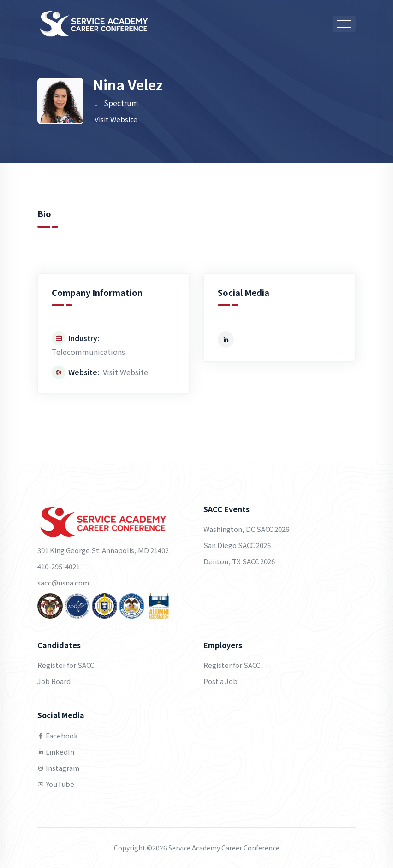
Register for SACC (66, 665)
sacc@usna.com (63, 582)
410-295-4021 (59, 566)
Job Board (54, 681)
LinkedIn (56, 752)
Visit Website (116, 119)
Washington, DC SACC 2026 (246, 529)
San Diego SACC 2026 (237, 545)
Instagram (58, 768)
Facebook (58, 735)
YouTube (56, 784)
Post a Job (220, 681)
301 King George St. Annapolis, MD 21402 (103, 550)
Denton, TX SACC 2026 (239, 561)
